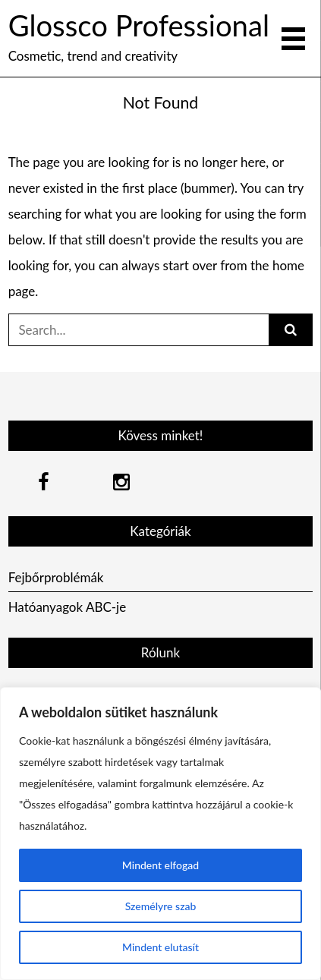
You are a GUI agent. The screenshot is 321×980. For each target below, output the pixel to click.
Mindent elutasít (160, 947)
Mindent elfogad (160, 865)
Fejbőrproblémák (56, 577)
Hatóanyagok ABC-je (68, 607)
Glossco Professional (139, 25)
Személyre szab (161, 906)
